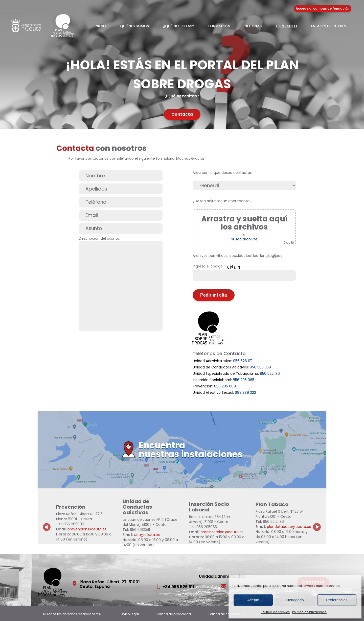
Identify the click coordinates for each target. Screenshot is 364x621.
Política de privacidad (309, 612)
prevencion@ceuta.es (87, 529)
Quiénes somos (134, 26)
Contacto (286, 26)
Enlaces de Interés (329, 26)
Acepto (253, 600)
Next (320, 523)
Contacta (182, 114)
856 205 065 (244, 380)
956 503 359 (260, 367)
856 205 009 (225, 386)
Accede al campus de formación (323, 8)
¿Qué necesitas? (179, 26)
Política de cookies (275, 612)
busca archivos (244, 239)
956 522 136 (270, 374)
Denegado (295, 600)
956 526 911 (243, 361)
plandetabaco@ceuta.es (289, 527)
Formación (219, 26)
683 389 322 (245, 392)
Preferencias (337, 600)
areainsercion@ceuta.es (222, 532)
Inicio (100, 26)
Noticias (253, 26)
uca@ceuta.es (147, 535)
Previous (47, 523)
